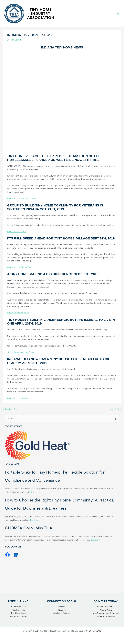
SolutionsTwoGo (94, 631)
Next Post (115, 409)
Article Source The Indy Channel (22, 199)
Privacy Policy (106, 610)
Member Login (18, 610)
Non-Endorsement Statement (106, 613)
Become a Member (106, 607)
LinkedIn (62, 610)
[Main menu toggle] (118, 14)
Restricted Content (18, 617)
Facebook (62, 607)
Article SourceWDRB (16, 232)
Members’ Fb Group (62, 613)
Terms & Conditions (106, 617)
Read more (35, 492)
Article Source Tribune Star (19, 267)
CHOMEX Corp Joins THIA (29, 528)
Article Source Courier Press (20, 352)
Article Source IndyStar (18, 398)
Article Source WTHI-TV (18, 313)
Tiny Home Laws (18, 613)
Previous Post (10, 409)
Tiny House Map (18, 607)
